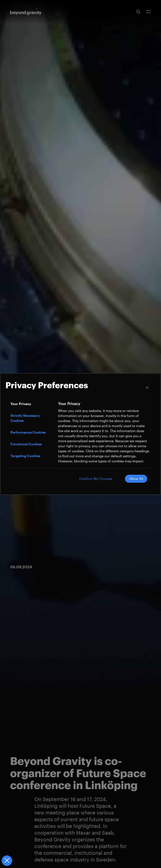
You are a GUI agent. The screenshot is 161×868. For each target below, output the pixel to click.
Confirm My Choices (96, 479)
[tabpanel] (104, 440)
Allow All (136, 479)
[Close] (147, 388)
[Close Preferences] (7, 861)
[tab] (32, 404)
